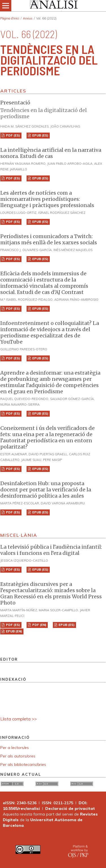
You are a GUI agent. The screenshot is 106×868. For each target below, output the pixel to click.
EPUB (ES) (40, 135)
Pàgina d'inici (10, 18)
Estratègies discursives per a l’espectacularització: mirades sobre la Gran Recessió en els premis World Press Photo (51, 593)
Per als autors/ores (18, 756)
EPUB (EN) (14, 631)
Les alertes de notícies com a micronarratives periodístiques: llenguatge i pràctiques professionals (47, 199)
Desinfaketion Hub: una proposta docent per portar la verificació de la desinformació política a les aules (46, 490)
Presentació (51, 109)
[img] (53, 6)
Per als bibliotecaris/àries (23, 764)
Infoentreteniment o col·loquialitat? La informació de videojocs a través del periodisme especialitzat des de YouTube (50, 332)
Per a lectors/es (15, 748)
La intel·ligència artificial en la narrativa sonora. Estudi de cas (51, 153)
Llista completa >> (19, 719)
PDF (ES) (13, 135)
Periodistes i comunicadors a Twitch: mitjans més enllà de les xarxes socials (49, 239)
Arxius (28, 18)
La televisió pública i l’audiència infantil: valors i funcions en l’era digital (51, 550)
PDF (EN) (39, 625)
